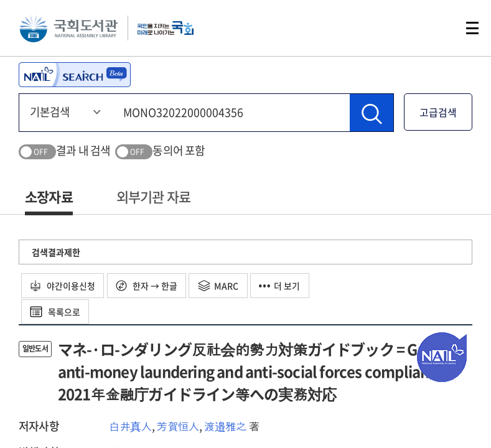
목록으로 (56, 312)
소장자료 (49, 196)
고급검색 (438, 112)
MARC (220, 286)
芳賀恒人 (178, 426)
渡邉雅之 (225, 426)
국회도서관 (68, 28)
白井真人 (130, 426)
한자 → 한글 (148, 286)
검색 (431, 28)
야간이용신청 (63, 286)
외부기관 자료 (153, 196)
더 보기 (282, 286)
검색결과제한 (56, 252)
